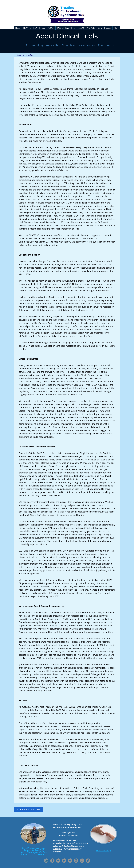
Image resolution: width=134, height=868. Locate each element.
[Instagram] (76, 861)
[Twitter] (58, 861)
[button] (42, 28)
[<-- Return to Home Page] (25, 55)
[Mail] (46, 861)
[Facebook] (52, 861)
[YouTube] (70, 861)
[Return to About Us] (29, 809)
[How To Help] (104, 851)
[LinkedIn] (64, 861)
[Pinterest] (82, 861)
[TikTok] (88, 861)
